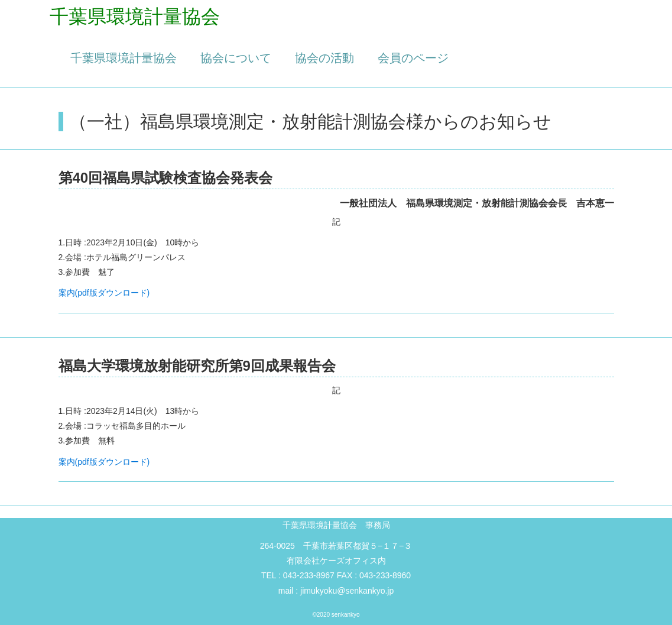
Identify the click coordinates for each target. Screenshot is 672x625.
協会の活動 (324, 58)
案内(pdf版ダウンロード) (104, 293)
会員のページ (413, 58)
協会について (236, 58)
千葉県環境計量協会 (124, 58)
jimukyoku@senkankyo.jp (347, 591)
